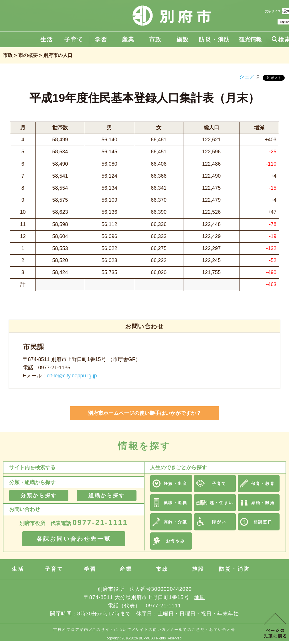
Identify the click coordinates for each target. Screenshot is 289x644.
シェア (247, 77)
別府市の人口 (58, 55)
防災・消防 (215, 39)
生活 (47, 39)
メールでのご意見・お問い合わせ (203, 630)
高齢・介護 (176, 522)
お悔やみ (175, 541)
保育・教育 (263, 484)
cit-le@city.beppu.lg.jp (72, 376)
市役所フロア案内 (71, 630)
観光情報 (250, 39)
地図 (200, 597)
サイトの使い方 (151, 630)
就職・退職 (176, 503)
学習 (101, 39)
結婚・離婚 (263, 503)
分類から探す (39, 496)
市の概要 (28, 55)
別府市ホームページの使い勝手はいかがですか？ (144, 413)
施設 (183, 39)
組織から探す (107, 496)
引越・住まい (219, 503)
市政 (155, 39)
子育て (74, 39)
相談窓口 (263, 522)
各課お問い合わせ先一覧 (74, 539)
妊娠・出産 (176, 484)
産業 (128, 39)
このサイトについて (112, 630)
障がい (219, 522)
